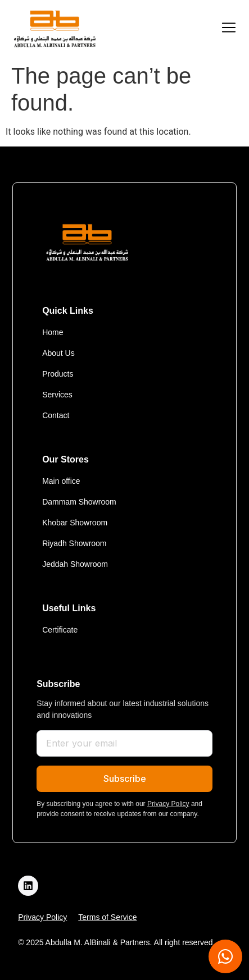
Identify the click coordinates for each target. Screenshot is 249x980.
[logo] (55, 29)
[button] (229, 29)
